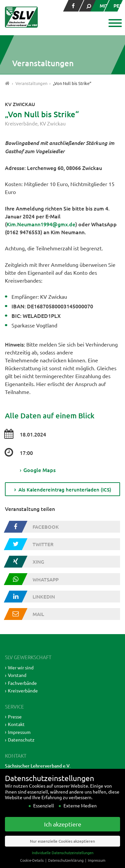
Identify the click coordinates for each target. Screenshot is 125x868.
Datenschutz (21, 740)
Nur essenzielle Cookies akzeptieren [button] (63, 849)
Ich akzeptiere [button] (63, 832)
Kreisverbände (21, 123)
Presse (15, 716)
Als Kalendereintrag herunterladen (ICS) (65, 490)
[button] (114, 24)
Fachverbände (22, 683)
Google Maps (38, 470)
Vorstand (17, 675)
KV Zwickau (53, 123)
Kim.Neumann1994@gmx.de (41, 224)
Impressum (19, 732)
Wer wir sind (21, 667)
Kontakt (16, 724)
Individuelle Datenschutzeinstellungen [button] (63, 860)
